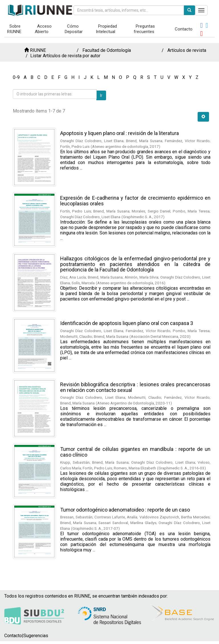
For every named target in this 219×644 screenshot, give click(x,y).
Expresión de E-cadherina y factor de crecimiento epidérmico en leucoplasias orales (135, 201)
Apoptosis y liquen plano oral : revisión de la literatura (119, 133)
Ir (101, 95)
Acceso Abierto (43, 29)
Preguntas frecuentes (144, 29)
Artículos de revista (187, 50)
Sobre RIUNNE (14, 29)
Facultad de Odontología (107, 50)
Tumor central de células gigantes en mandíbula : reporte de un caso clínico (135, 452)
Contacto (184, 29)
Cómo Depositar (74, 29)
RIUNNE (38, 50)
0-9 (16, 77)
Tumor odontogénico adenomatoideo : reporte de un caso (125, 510)
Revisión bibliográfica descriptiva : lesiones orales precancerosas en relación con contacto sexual (135, 387)
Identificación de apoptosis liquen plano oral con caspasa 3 (127, 323)
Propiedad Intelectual (106, 29)
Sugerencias (36, 636)
